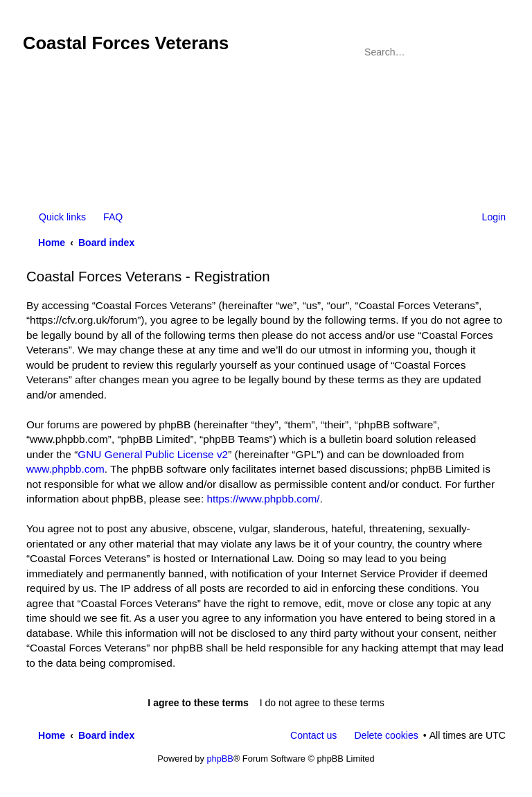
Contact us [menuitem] (313, 735)
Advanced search (496, 52)
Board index (106, 243)
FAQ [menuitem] (113, 217)
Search (477, 52)
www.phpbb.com (65, 469)
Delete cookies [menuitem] (386, 735)
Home (52, 243)
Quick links (62, 217)
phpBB (220, 759)
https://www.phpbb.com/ (263, 499)
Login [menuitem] (494, 217)
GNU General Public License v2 (153, 454)
